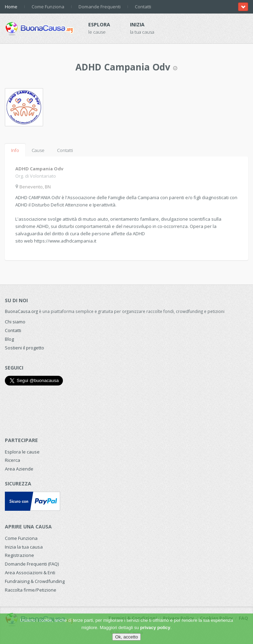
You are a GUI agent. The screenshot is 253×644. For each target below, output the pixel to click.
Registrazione (19, 555)
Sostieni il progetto (25, 348)
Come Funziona (48, 7)
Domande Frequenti (100, 7)
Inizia (137, 24)
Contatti (143, 7)
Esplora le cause (22, 452)
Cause (38, 150)
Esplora (99, 24)
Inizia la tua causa (24, 547)
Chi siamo (15, 322)
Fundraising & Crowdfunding (35, 581)
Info (15, 150)
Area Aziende (19, 469)
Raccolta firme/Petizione (31, 590)
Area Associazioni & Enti (30, 573)
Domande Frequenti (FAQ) (32, 564)
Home (11, 7)
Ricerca (13, 460)
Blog (9, 339)
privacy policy (155, 628)
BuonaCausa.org (21, 311)
